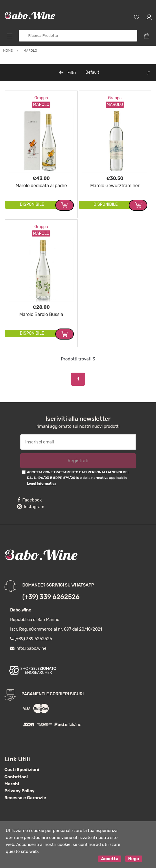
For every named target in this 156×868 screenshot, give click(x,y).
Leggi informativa (42, 483)
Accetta (110, 859)
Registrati (78, 461)
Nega (134, 859)
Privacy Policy (19, 791)
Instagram (31, 507)
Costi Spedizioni (22, 770)
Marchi (12, 784)
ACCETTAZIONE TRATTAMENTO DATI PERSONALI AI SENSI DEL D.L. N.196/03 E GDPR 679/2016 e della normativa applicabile (78, 478)
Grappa (41, 98)
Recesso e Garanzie (25, 798)
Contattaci (16, 777)
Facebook (30, 500)
